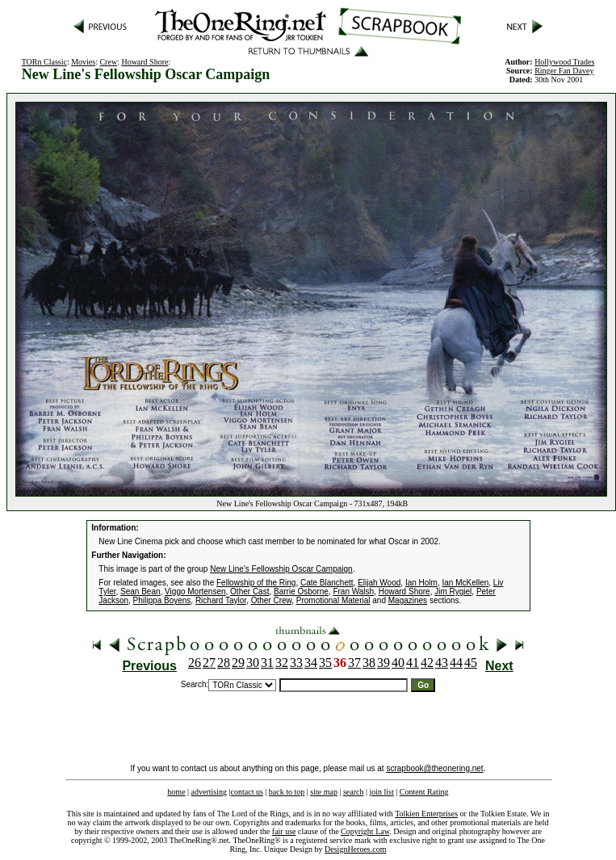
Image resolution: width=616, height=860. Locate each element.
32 (282, 663)
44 (456, 663)
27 (209, 663)
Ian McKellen (465, 583)
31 (267, 663)
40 (398, 663)
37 (354, 663)
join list (381, 792)
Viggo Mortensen (195, 592)
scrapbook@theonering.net (434, 768)
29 (238, 663)
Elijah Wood (379, 583)
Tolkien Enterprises (426, 814)
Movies (83, 62)
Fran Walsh (353, 592)
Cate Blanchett (327, 583)
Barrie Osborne (301, 592)
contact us (247, 792)
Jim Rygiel (453, 592)
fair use (284, 831)
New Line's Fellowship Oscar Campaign (281, 569)
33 (296, 663)
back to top (287, 792)
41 (413, 663)
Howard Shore (145, 62)
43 (442, 663)
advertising (209, 792)
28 (224, 663)
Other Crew (272, 600)
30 (253, 663)
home (176, 792)
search (354, 792)
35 (325, 663)
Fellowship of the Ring (256, 583)
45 (471, 663)
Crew (108, 62)
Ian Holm (421, 583)
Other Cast (249, 592)
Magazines (408, 600)
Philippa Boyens (162, 600)
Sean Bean (140, 592)
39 (383, 663)
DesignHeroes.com (355, 849)
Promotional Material (333, 600)
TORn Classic (44, 62)
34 (311, 663)
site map (324, 792)
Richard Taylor (221, 600)
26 (195, 663)
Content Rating (424, 792)
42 (427, 663)
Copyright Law (365, 831)
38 (369, 663)
